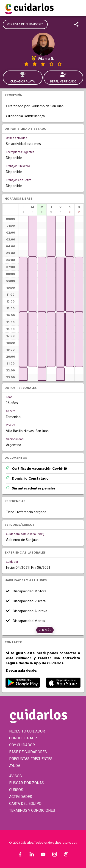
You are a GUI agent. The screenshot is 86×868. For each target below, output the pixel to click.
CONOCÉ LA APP (23, 738)
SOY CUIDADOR (22, 745)
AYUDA (15, 766)
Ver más (45, 630)
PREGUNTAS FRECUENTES (31, 759)
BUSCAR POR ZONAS (27, 783)
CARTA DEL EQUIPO (25, 804)
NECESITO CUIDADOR (27, 731)
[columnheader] (23, 209)
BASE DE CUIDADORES (28, 752)
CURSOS (16, 790)
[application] (23, 284)
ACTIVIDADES (21, 797)
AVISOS (15, 776)
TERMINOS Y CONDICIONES (32, 810)
